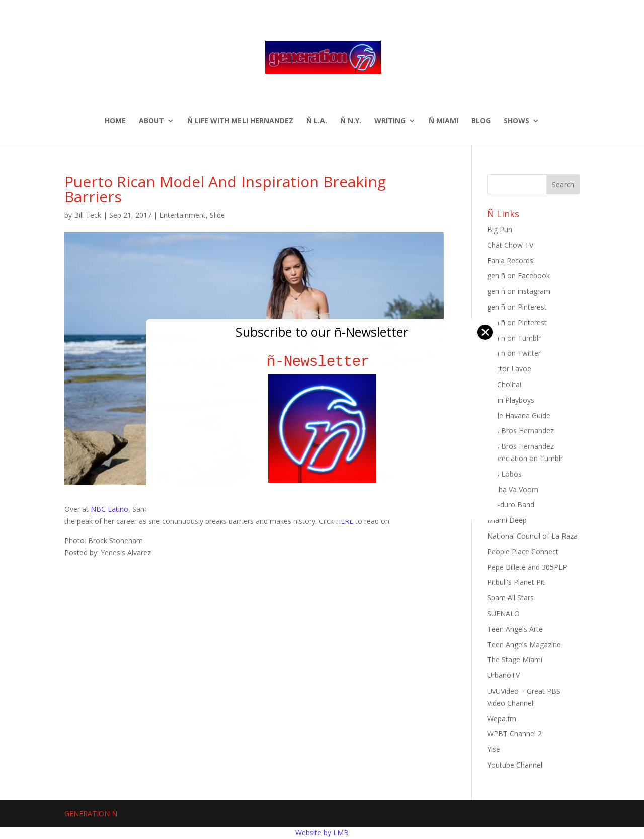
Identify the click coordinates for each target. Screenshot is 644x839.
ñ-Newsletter (322, 362)
